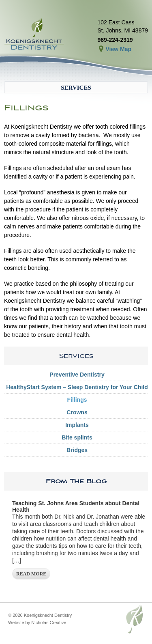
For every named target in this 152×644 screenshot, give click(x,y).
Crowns (77, 412)
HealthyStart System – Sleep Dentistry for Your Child (77, 387)
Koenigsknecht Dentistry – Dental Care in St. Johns (34, 34)
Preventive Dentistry (77, 375)
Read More (31, 574)
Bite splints (77, 437)
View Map (118, 49)
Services (76, 88)
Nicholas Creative (49, 622)
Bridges (77, 450)
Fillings (77, 400)
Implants (77, 425)
